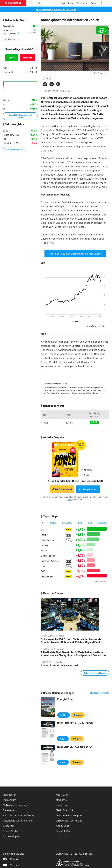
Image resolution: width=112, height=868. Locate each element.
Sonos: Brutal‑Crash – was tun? (60, 665)
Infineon (45, 545)
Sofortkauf (62, 489)
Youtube (11, 865)
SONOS (47, 78)
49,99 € (63, 715)
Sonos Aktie (9, 26)
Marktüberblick (65, 810)
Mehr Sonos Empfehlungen (95, 673)
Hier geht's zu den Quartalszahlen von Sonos (75, 254)
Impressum (9, 800)
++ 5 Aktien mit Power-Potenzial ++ (56, 9)
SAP (43, 530)
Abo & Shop (63, 826)
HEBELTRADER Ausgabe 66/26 (75, 723)
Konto (70, 500)
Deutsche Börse (48, 540)
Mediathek (62, 800)
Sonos (96, 326)
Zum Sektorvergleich (15, 150)
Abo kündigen (11, 836)
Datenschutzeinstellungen (18, 821)
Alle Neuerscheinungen (100, 693)
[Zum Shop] (63, 3)
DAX (43, 522)
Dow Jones (67, 522)
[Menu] (108, 3)
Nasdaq (53, 522)
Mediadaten (10, 795)
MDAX (80, 522)
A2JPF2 (8, 30)
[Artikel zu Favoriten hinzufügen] (58, 84)
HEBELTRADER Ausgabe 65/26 (75, 747)
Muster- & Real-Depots (69, 815)
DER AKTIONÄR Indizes (69, 820)
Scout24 (44, 535)
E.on (43, 566)
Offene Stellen (11, 831)
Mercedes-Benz (48, 577)
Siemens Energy (48, 556)
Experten (61, 805)
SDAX (90, 522)
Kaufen (12, 58)
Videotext (9, 826)
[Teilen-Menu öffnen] (45, 84)
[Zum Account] (71, 3)
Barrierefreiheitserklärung (18, 815)
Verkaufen (27, 58)
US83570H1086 (11, 33)
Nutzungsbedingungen (16, 805)
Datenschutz (10, 810)
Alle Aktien (62, 795)
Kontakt (11, 859)
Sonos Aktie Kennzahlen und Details (20, 116)
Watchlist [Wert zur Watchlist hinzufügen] (12, 39)
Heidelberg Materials (50, 561)
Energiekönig (65, 699)
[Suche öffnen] (34, 3)
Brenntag (45, 550)
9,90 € (63, 739)
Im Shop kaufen (88, 489)
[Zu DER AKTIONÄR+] (82, 3)
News (69, 530)
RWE (43, 571)
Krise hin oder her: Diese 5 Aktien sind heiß (75, 481)
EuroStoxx (102, 522)
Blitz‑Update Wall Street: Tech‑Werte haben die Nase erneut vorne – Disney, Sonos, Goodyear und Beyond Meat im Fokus (74, 654)
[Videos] (94, 3)
